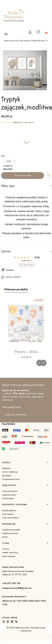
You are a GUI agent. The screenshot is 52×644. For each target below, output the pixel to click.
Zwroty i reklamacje (10, 472)
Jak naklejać (7, 476)
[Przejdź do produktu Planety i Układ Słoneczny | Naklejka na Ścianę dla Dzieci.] (26, 323)
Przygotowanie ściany (11, 479)
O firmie (6, 549)
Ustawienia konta (9, 495)
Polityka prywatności (10, 533)
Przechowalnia (8, 498)
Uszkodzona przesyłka (11, 530)
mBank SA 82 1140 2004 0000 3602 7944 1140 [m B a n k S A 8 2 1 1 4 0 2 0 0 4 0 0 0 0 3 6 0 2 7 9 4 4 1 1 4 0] (24, 603)
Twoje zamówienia (10, 491)
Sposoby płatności (9, 510)
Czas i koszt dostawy (10, 518)
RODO (5, 537)
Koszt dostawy (8, 514)
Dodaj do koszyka (23, 175)
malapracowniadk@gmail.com (17, 588)
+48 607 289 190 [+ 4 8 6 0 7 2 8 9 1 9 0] (11, 583)
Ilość (3, 156)
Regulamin (6, 468)
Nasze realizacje (9, 556)
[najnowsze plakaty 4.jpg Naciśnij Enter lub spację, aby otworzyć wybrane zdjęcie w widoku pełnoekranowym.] (25, 70)
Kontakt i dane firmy (10, 553)
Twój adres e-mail (12, 407)
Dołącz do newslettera (16, 415)
